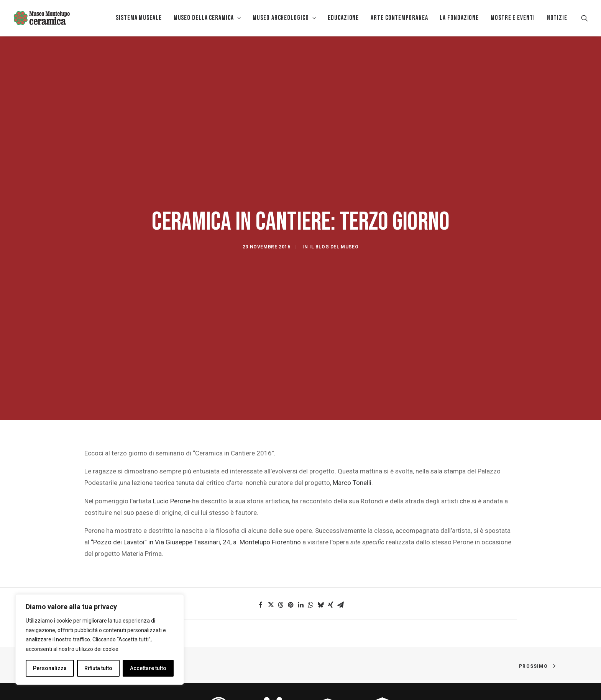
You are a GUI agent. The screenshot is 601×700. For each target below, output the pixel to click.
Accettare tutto (148, 668)
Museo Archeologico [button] (284, 18)
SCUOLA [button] (328, 678)
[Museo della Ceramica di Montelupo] (41, 18)
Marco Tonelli (352, 429)
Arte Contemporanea (399, 18)
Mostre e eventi (513, 18)
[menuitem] (139, 18)
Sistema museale (139, 18)
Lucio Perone (172, 447)
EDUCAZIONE (343, 18)
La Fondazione (459, 18)
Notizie (557, 18)
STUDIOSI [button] (382, 678)
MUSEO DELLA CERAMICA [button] (207, 18)
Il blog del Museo (334, 220)
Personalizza (50, 668)
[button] (585, 18)
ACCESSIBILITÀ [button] (219, 678)
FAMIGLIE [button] (273, 678)
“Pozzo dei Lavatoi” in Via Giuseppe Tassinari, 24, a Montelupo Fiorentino (196, 488)
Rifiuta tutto (98, 668)
